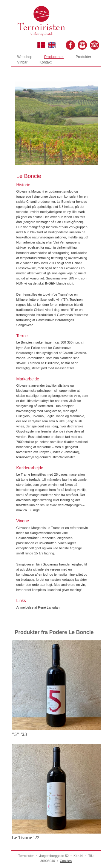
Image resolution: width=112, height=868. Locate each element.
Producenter (54, 57)
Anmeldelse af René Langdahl (38, 607)
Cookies (66, 861)
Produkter (83, 57)
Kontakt (46, 62)
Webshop (25, 57)
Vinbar (22, 62)
